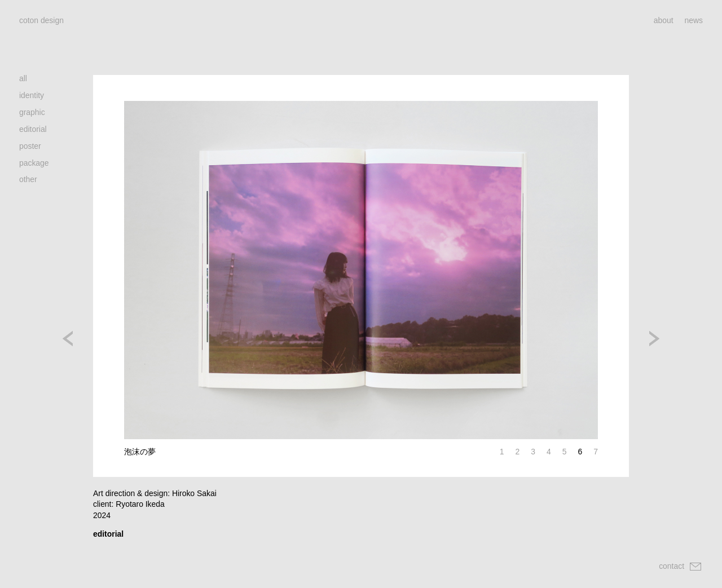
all (23, 78)
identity (32, 95)
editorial (33, 129)
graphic (32, 112)
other (28, 179)
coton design (41, 20)
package (34, 163)
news (694, 20)
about (664, 20)
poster (30, 146)
